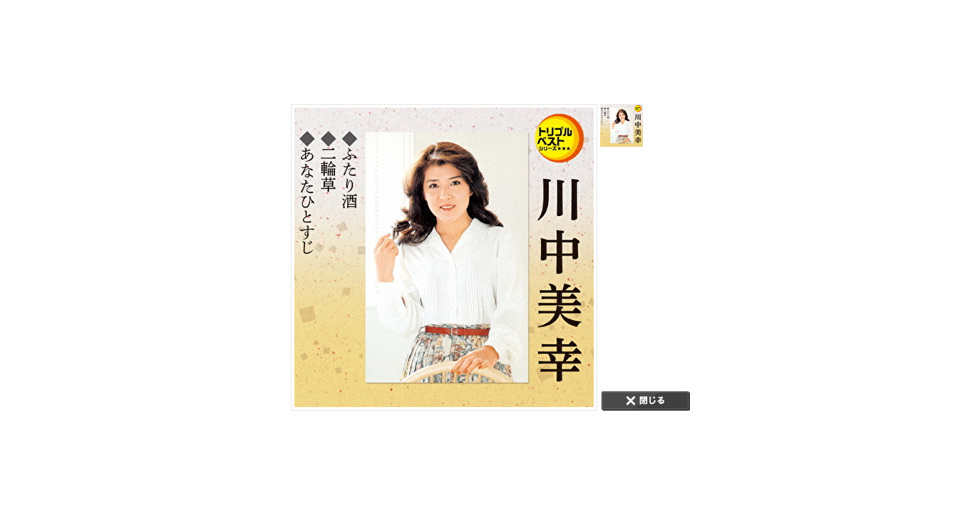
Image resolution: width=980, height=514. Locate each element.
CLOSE (646, 401)
